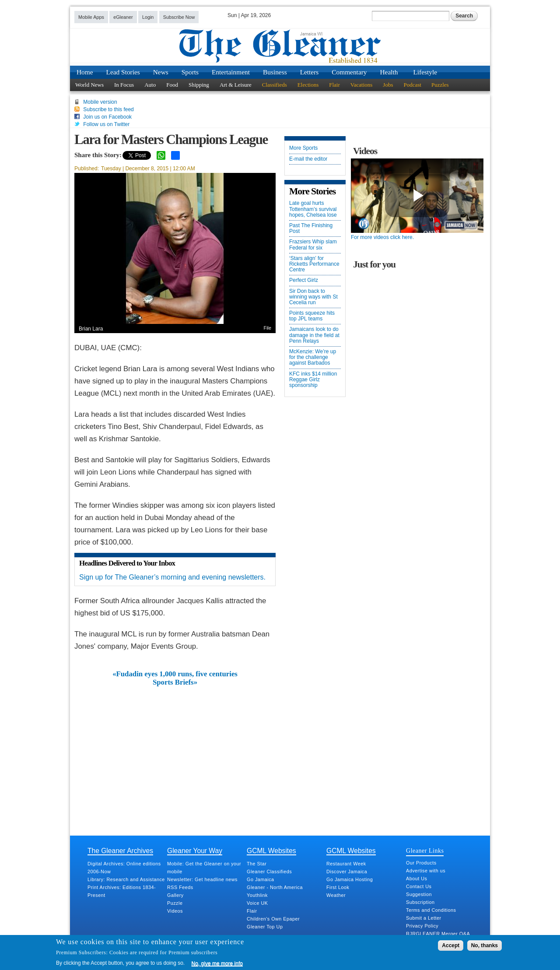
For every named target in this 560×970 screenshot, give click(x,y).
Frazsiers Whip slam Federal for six (313, 245)
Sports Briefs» (175, 682)
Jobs (388, 85)
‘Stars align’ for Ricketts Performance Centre (314, 264)
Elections (308, 85)
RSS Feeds (180, 887)
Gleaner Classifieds (269, 872)
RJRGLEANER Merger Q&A (438, 934)
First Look (338, 887)
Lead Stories (123, 72)
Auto (150, 85)
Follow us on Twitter (106, 124)
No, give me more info (217, 963)
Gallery (175, 895)
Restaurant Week (346, 864)
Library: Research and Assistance (126, 879)
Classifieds (275, 85)
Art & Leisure (236, 85)
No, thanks (485, 945)
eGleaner (123, 17)
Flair (334, 85)
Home (85, 72)
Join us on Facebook (107, 117)
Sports (190, 72)
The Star (257, 864)
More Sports (303, 148)
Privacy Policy (422, 926)
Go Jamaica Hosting (350, 879)
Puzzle (175, 903)
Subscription (420, 902)
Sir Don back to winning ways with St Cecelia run (313, 297)
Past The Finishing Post (311, 228)
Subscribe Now (179, 17)
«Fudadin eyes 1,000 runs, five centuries (175, 674)
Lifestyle (425, 72)
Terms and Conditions (431, 910)
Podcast (412, 85)
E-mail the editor (308, 159)
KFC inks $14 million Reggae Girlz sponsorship (313, 380)
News (161, 72)
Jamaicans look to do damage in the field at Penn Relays (314, 335)
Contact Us (419, 886)
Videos (175, 911)
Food (172, 85)
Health (389, 72)
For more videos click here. (382, 237)
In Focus (124, 85)
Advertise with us (426, 871)
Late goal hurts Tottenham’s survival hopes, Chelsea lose (313, 209)
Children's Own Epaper (273, 919)
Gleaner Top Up (265, 927)
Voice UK (257, 903)
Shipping (199, 85)
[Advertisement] (175, 752)
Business (275, 72)
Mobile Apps (91, 17)
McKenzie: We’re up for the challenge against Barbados (313, 357)
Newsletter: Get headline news (202, 879)
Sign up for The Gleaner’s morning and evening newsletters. (172, 577)
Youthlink (257, 895)
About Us (416, 879)
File (268, 328)
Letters (310, 72)
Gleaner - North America (275, 887)
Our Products (421, 863)
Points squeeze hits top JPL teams (312, 316)
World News (89, 85)
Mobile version (100, 102)
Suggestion (419, 894)
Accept (451, 945)
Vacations (362, 85)
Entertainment (231, 72)
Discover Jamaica (347, 872)
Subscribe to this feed (108, 109)
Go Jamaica (261, 879)
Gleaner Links (425, 851)
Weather (336, 895)
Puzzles (440, 85)
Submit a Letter (424, 918)
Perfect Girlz (304, 280)
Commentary (349, 72)
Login (148, 17)
